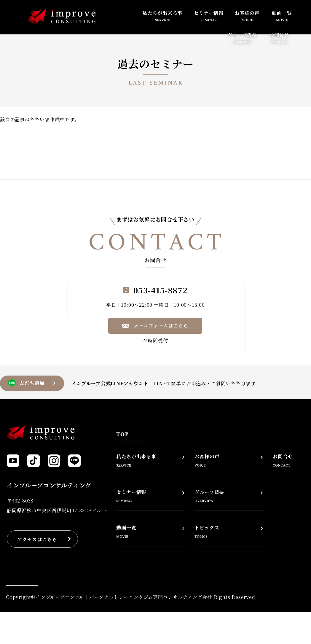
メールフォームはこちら (161, 326)
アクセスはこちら (37, 539)
